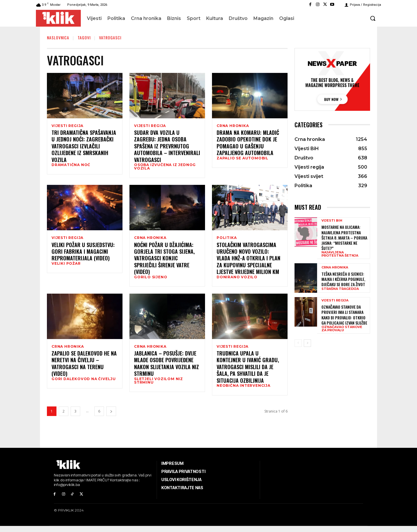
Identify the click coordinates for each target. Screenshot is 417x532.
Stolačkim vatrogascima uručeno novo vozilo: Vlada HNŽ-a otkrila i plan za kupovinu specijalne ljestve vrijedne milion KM (248, 261)
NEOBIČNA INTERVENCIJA (244, 391)
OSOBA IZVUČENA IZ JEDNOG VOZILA (165, 167)
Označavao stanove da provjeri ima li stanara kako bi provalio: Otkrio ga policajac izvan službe (345, 315)
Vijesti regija (67, 126)
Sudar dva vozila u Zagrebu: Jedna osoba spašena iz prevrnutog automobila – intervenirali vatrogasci (167, 147)
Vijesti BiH (332, 221)
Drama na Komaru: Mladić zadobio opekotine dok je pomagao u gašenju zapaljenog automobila (248, 144)
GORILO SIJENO (151, 280)
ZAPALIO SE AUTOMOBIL (243, 159)
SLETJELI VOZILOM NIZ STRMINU (159, 386)
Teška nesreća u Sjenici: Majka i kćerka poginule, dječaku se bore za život (343, 279)
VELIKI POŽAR (66, 266)
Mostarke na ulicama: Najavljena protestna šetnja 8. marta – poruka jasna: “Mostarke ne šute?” (344, 238)
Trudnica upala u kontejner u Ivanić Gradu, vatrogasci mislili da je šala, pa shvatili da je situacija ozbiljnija (248, 372)
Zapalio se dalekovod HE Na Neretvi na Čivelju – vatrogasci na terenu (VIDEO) (84, 369)
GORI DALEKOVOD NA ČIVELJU (84, 384)
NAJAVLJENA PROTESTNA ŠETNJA (340, 254)
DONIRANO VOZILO (237, 280)
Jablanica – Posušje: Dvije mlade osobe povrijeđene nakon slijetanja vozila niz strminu (167, 369)
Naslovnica (58, 37)
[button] (373, 18)
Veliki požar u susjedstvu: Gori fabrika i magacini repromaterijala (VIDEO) (83, 254)
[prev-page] (298, 343)
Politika (227, 240)
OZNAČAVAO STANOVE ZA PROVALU (342, 329)
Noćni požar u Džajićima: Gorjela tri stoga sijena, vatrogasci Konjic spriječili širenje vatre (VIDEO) (164, 261)
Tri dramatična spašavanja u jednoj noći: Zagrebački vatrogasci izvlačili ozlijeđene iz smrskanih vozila (84, 147)
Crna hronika (233, 126)
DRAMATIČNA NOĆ (71, 166)
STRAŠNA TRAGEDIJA (340, 289)
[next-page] (111, 417)
